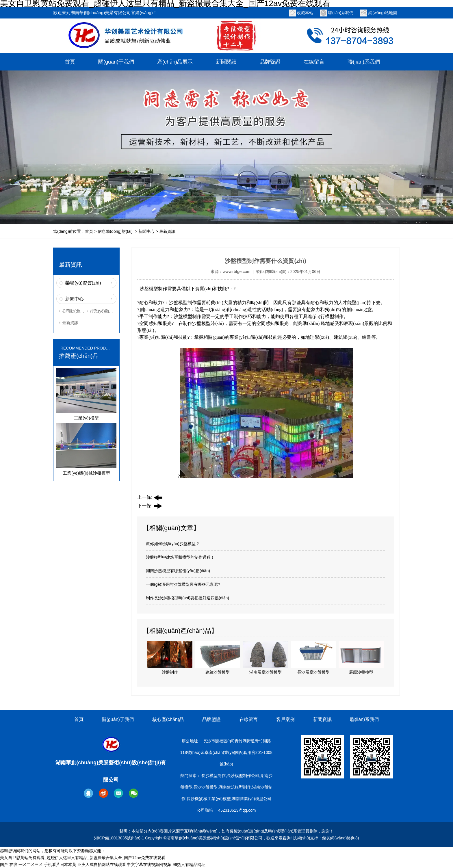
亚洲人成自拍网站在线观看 (102, 865)
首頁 (70, 62)
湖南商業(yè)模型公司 (251, 799)
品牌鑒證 (270, 62)
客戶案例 (285, 719)
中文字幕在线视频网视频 (149, 865)
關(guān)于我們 (116, 62)
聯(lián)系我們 (341, 13)
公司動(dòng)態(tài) (74, 311)
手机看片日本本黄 (60, 865)
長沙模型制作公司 (243, 776)
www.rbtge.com (237, 272)
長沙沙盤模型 (205, 787)
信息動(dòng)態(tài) (115, 231)
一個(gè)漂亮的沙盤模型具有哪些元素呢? (183, 584)
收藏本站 (305, 13)
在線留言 (314, 62)
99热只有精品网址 (189, 865)
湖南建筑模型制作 (235, 787)
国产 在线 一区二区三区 (21, 865)
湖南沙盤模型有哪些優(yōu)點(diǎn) (178, 571)
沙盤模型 (201, 323)
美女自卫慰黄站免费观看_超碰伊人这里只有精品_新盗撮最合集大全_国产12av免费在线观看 (83, 858)
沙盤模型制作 (153, 289)
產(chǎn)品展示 (175, 62)
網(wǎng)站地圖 (383, 13)
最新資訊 (70, 323)
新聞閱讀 (226, 62)
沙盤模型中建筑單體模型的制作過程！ (180, 557)
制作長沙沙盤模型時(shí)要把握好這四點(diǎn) (187, 598)
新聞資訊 (322, 719)
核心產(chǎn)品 (168, 719)
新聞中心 (146, 231)
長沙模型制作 (213, 776)
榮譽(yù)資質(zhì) (83, 283)
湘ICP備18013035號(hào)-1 (119, 838)
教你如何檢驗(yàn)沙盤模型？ (173, 544)
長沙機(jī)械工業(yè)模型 (209, 799)
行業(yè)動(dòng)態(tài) (102, 311)
